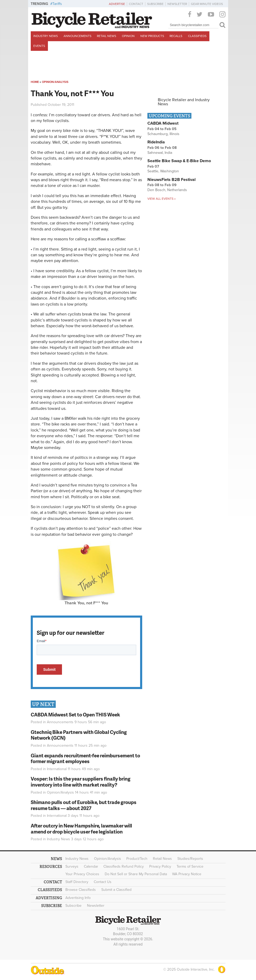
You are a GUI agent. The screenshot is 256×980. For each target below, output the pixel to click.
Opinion (128, 36)
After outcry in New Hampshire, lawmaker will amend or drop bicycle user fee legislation (81, 829)
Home (35, 82)
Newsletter (177, 4)
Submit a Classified (116, 890)
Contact (136, 4)
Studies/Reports (190, 859)
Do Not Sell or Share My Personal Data (136, 874)
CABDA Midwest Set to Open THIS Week (75, 714)
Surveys (72, 866)
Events (39, 46)
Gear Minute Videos (207, 4)
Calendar (91, 866)
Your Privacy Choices (82, 874)
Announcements (77, 36)
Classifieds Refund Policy (124, 866)
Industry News (46, 36)
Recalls (176, 36)
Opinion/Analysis (55, 82)
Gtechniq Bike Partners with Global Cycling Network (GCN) (79, 735)
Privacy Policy (160, 866)
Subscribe (155, 4)
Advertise (117, 4)
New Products (152, 36)
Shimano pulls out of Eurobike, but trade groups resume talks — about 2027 (84, 805)
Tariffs (57, 4)
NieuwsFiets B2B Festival (171, 180)
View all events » (161, 199)
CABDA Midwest (163, 123)
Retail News (107, 36)
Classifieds (197, 36)
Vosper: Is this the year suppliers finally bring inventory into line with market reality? (81, 782)
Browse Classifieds (81, 890)
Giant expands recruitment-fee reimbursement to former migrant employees (85, 758)
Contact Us (103, 882)
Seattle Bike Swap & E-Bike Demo (179, 161)
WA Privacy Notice (187, 874)
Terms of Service (190, 866)
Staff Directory (77, 882)
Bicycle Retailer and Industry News (184, 102)
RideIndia (156, 142)
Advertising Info (78, 898)
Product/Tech (137, 859)
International (57, 769)
